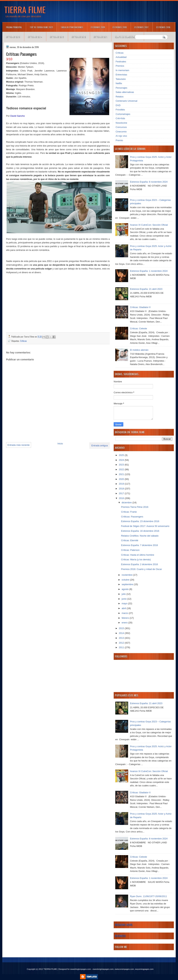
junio (124, 599)
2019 (122, 484)
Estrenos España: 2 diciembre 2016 (139, 564)
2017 (122, 493)
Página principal (14, 27)
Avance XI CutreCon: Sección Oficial (149, 225)
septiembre (128, 584)
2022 (122, 469)
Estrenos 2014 (35, 37)
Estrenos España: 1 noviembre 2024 (149, 271)
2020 (122, 479)
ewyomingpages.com (144, 969)
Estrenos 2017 (141, 27)
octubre (126, 580)
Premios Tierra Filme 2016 (135, 507)
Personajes (121, 88)
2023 (122, 465)
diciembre (127, 503)
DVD (118, 105)
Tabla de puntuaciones (72, 27)
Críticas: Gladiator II (140, 307)
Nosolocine (121, 123)
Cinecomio (121, 132)
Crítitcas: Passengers (132, 517)
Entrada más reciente (19, 445)
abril (124, 608)
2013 (122, 638)
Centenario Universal (126, 101)
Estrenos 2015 (13, 37)
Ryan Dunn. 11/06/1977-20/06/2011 (148, 896)
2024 (122, 460)
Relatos (120, 97)
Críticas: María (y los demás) (136, 560)
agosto (126, 589)
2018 (122, 489)
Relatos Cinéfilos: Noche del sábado (140, 536)
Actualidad (121, 57)
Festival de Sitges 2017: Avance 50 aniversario (145, 526)
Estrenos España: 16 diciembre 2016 (140, 531)
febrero (126, 618)
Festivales (121, 62)
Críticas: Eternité (130, 540)
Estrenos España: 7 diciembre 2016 (139, 545)
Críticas (24, 341)
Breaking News (124, 925)
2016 (122, 498)
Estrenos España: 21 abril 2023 (146, 289)
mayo (125, 603)
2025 (122, 455)
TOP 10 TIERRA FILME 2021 (41, 27)
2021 (122, 474)
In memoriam (122, 70)
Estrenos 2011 (101, 37)
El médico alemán (139, 350)
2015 (122, 628)
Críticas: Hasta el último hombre (138, 555)
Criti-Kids (120, 118)
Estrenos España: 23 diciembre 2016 (140, 521)
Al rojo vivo (121, 136)
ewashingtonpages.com (81, 969)
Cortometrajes (123, 114)
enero (125, 623)
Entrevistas (121, 75)
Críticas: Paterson (130, 550)
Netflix (119, 83)
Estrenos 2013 (57, 37)
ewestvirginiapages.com (103, 969)
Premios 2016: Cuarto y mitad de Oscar (141, 569)
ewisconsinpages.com (124, 969)
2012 (122, 643)
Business (120, 936)
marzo (125, 613)
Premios (120, 66)
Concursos (121, 127)
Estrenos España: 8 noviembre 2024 (149, 182)
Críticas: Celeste (138, 328)
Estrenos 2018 (120, 27)
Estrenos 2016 (163, 27)
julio (124, 594)
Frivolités (120, 110)
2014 (122, 633)
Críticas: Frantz (129, 512)
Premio (119, 140)
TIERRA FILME (25, 9)
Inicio (60, 444)
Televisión (121, 79)
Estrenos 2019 (98, 27)
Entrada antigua (100, 446)
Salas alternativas (125, 92)
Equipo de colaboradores (128, 37)
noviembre (127, 575)
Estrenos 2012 (79, 37)
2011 (122, 647)
